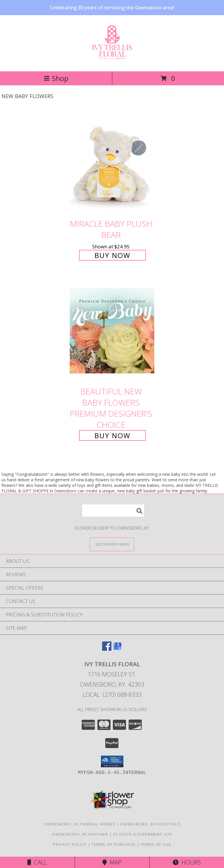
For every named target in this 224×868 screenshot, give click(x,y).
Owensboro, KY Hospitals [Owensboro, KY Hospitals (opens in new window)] (150, 824)
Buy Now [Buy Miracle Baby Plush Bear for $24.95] (112, 255)
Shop (56, 78)
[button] (112, 761)
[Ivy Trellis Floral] (112, 57)
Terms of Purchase (114, 844)
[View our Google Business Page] (117, 649)
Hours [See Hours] (187, 862)
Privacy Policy (70, 844)
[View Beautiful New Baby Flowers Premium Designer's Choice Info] (112, 331)
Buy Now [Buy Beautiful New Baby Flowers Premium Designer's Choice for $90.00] (112, 435)
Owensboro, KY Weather (80, 834)
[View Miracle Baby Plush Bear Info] (112, 163)
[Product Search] (113, 511)
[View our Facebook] (107, 649)
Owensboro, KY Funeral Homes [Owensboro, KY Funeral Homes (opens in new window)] (79, 824)
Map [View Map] (112, 862)
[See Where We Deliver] (112, 544)
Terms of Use (156, 844)
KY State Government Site (143, 834)
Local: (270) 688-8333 (112, 695)
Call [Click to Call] (37, 862)
